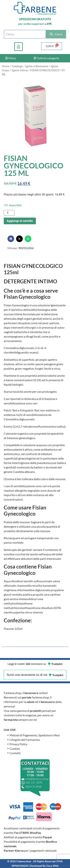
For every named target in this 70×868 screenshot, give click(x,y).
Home (6, 66)
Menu (11, 58)
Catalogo (17, 66)
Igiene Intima (20, 70)
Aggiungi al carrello (20, 221)
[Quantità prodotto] (9, 213)
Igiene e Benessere (37, 66)
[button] (11, 239)
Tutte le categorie (46, 58)
